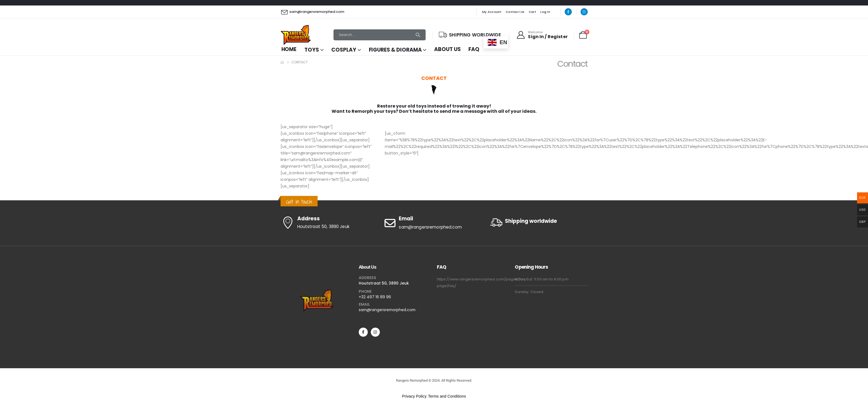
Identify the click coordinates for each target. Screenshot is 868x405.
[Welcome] (542, 35)
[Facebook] (568, 12)
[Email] (434, 223)
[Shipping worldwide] (538, 222)
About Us (447, 49)
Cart (532, 12)
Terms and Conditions (447, 396)
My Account (492, 12)
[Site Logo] (296, 35)
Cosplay (344, 50)
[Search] (418, 35)
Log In (545, 12)
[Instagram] (584, 12)
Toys (312, 50)
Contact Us (515, 12)
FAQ (474, 49)
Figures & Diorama (395, 50)
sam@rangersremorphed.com (387, 310)
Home (289, 49)
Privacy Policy (414, 396)
